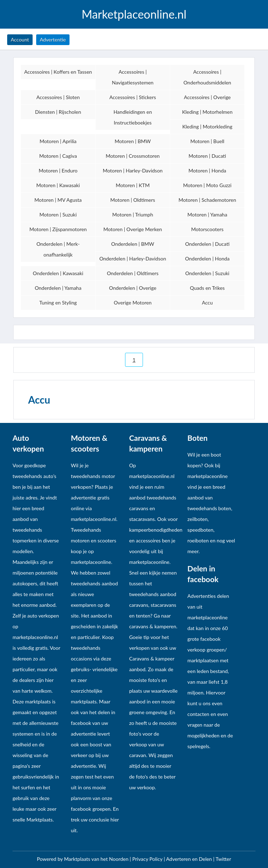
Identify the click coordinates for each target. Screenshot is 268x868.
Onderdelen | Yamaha (58, 288)
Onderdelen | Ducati (207, 244)
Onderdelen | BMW (133, 244)
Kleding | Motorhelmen (207, 112)
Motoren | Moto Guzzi (207, 185)
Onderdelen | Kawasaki (58, 273)
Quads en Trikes (207, 288)
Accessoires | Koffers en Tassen (58, 72)
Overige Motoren (133, 303)
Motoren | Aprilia (58, 141)
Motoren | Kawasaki (58, 185)
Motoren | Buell (207, 141)
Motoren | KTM (133, 185)
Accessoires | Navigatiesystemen (133, 77)
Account (20, 40)
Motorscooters (207, 229)
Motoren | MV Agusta (58, 200)
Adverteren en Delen (189, 859)
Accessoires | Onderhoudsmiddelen (207, 77)
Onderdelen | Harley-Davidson (133, 259)
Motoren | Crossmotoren (133, 156)
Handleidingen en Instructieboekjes (133, 117)
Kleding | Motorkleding (207, 126)
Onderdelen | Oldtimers (133, 273)
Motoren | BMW (133, 141)
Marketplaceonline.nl (134, 14)
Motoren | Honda (207, 170)
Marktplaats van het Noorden (97, 859)
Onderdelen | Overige (133, 288)
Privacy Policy (148, 859)
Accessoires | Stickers (133, 97)
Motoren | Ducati (207, 156)
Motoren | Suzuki (58, 214)
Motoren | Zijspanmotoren (58, 229)
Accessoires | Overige (207, 97)
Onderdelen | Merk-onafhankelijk (58, 249)
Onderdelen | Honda (207, 259)
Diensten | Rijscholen (58, 112)
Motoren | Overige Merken (133, 229)
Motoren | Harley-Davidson (133, 170)
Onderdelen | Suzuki (207, 273)
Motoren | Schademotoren (207, 200)
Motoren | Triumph (133, 214)
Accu (207, 303)
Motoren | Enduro (58, 170)
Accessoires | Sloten (58, 97)
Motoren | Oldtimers (133, 200)
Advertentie (53, 40)
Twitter (223, 859)
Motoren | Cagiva (58, 156)
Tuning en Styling (58, 303)
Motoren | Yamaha (207, 214)
